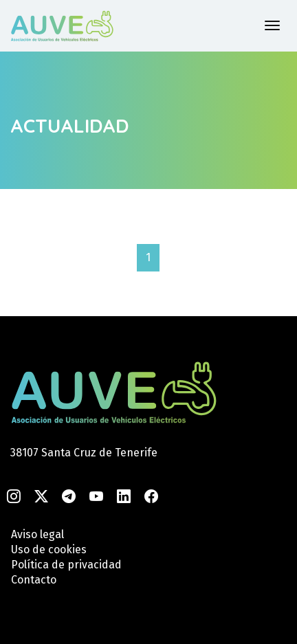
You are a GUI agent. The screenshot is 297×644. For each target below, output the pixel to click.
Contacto (34, 580)
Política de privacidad (66, 565)
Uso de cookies (49, 549)
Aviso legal (37, 534)
